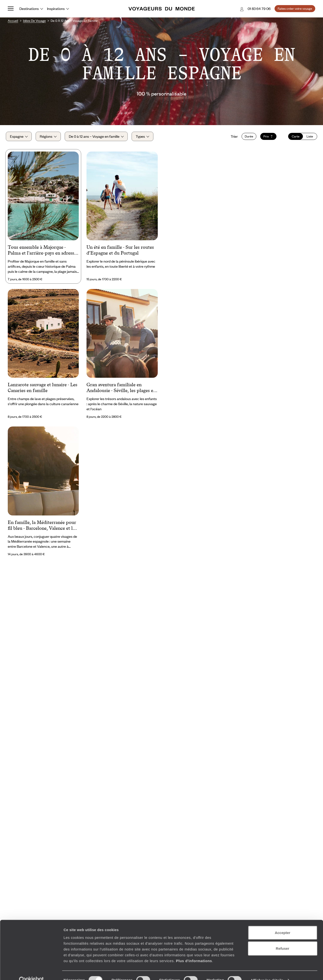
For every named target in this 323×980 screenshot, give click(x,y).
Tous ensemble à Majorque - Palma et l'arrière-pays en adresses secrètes (43, 253)
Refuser (283, 939)
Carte (294, 138)
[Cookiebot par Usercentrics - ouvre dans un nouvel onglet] (31, 971)
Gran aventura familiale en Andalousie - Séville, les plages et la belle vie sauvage (121, 391)
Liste (308, 138)
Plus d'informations (194, 951)
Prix (266, 138)
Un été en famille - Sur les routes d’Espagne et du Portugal (120, 253)
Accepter (283, 923)
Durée (247, 138)
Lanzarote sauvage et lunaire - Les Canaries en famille (43, 390)
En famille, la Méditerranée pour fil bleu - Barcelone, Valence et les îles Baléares (42, 528)
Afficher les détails (267, 970)
